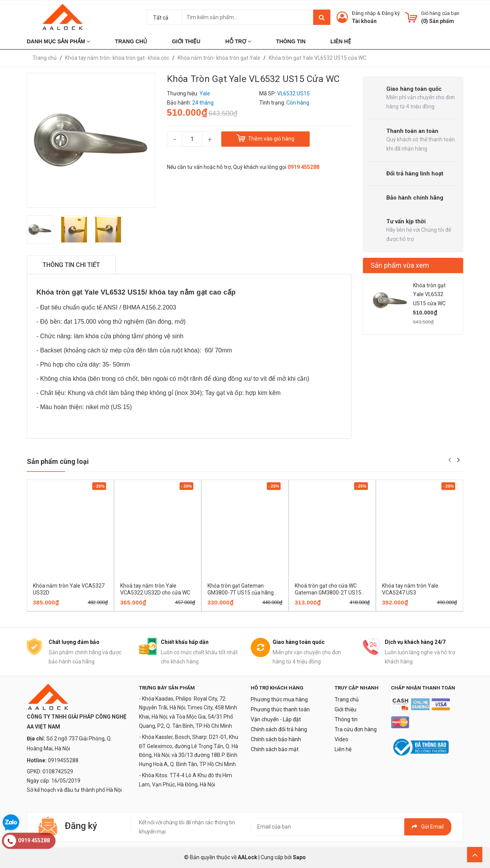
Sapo (299, 857)
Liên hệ (343, 749)
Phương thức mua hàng (279, 699)
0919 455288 (303, 167)
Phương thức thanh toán (280, 709)
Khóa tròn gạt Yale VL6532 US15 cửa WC (429, 295)
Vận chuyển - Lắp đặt (276, 719)
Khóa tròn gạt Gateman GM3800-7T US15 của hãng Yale (241, 593)
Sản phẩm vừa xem (400, 265)
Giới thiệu (345, 709)
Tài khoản (364, 21)
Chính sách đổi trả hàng (279, 729)
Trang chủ (347, 699)
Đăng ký (391, 13)
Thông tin (346, 719)
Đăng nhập (364, 13)
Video (341, 739)
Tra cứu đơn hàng (356, 729)
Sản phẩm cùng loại (58, 461)
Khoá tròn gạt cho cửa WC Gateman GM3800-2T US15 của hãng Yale (328, 593)
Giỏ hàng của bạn (440, 13)
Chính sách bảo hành (276, 739)
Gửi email (428, 827)
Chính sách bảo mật (275, 749)
